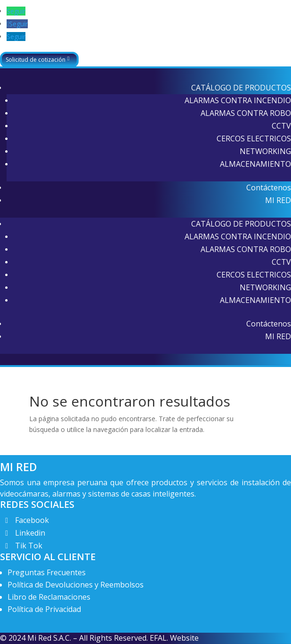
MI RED (278, 200)
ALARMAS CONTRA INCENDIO (238, 100)
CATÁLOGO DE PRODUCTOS (241, 88)
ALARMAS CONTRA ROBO (246, 113)
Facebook (32, 520)
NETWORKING (265, 151)
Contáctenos (269, 187)
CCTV (281, 126)
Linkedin (30, 533)
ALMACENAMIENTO (255, 164)
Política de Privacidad (44, 609)
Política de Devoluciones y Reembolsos (76, 585)
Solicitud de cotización (36, 60)
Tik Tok (29, 546)
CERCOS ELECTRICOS (254, 139)
